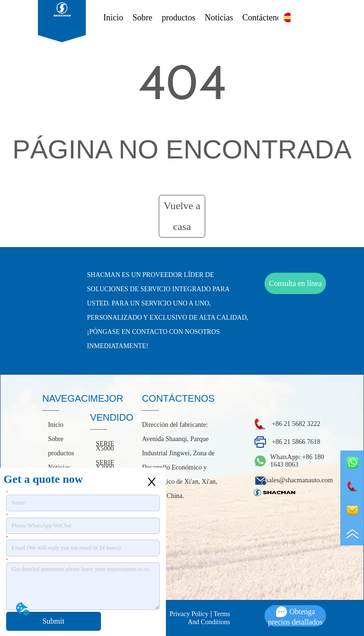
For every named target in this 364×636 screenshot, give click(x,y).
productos (178, 18)
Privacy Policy (189, 614)
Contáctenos (263, 18)
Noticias (219, 18)
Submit (53, 621)
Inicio (113, 18)
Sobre (143, 18)
